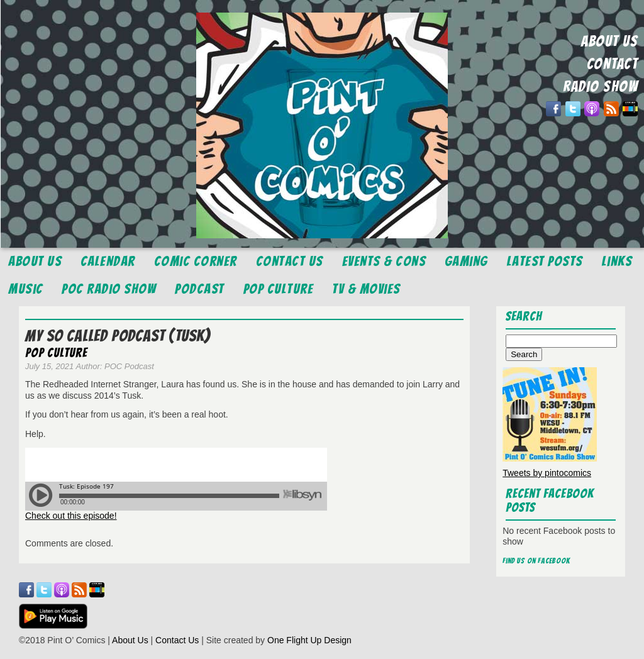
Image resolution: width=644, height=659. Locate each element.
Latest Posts (545, 261)
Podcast (200, 289)
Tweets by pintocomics (547, 473)
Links (617, 261)
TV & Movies (366, 289)
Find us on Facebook (536, 561)
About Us (35, 261)
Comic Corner (196, 261)
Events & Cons (384, 261)
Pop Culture (279, 289)
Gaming (466, 261)
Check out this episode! (71, 516)
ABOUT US (609, 41)
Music (26, 289)
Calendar (108, 261)
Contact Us (290, 261)
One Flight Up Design (309, 640)
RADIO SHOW (600, 86)
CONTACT (613, 64)
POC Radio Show (109, 289)
